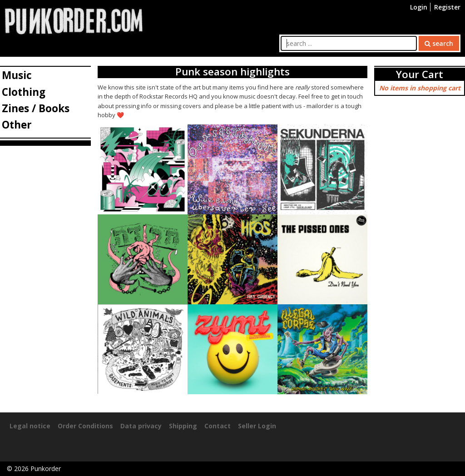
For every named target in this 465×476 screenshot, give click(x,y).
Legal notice (30, 426)
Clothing (24, 92)
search (439, 43)
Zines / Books (36, 108)
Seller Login (257, 426)
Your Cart (420, 74)
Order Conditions (85, 426)
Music (17, 75)
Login (419, 7)
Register (447, 7)
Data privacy (141, 426)
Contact (218, 426)
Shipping (183, 426)
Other (17, 125)
